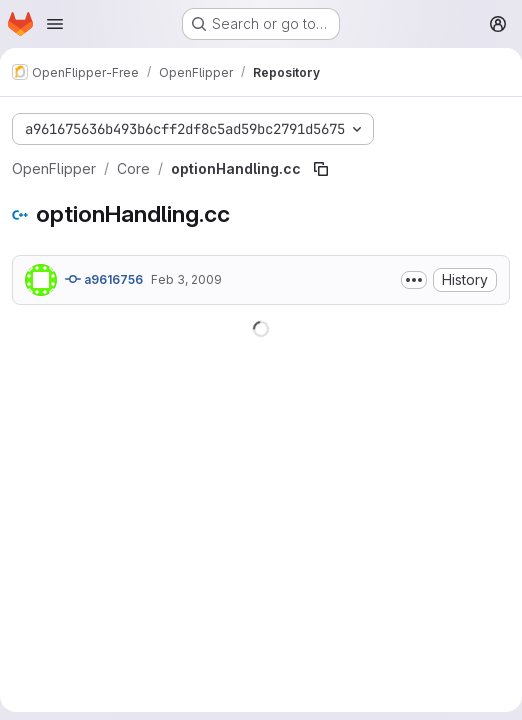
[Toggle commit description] (414, 280)
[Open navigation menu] (55, 24)
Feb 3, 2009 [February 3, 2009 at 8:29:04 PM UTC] (186, 279)
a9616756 (104, 279)
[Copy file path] (321, 169)
